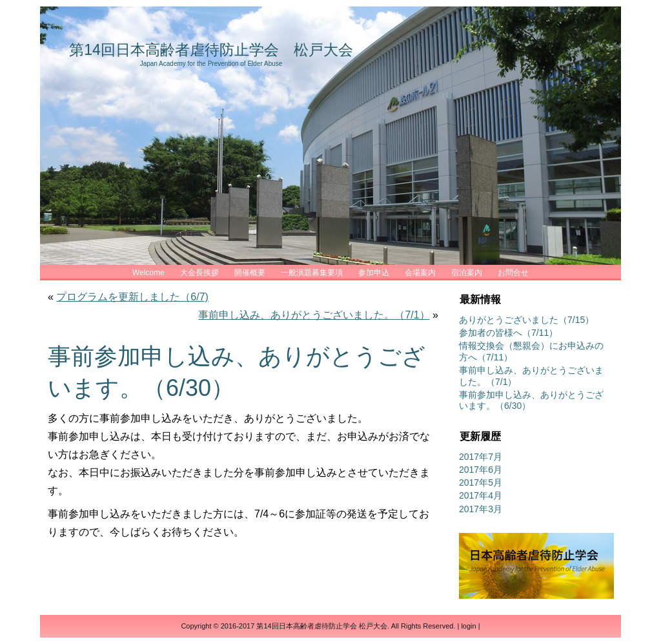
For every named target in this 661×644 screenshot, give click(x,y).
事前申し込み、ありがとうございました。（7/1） (314, 315)
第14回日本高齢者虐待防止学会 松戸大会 (211, 50)
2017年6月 (481, 470)
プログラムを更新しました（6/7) (132, 297)
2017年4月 (481, 495)
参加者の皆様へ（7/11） (508, 333)
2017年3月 (481, 509)
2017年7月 (481, 457)
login (468, 626)
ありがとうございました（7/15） (526, 320)
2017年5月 (481, 483)
